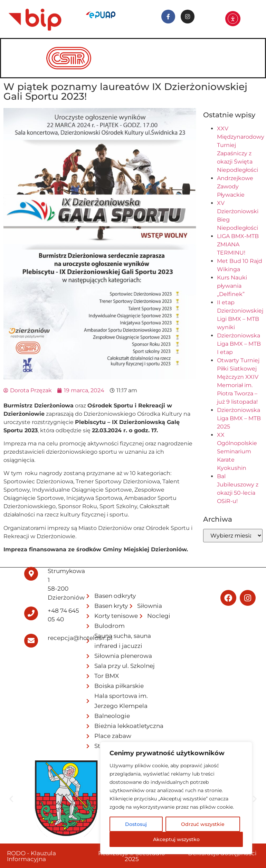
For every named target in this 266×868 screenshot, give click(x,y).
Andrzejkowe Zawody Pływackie (235, 186)
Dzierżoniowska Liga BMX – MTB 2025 (239, 418)
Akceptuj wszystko (176, 839)
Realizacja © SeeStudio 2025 (132, 856)
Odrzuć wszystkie (203, 824)
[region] (176, 798)
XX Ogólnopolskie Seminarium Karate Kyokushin (237, 451)
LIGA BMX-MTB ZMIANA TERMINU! (238, 244)
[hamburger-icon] (250, 49)
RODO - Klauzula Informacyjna (31, 856)
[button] (11, 798)
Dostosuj (136, 824)
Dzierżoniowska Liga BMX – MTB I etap (239, 344)
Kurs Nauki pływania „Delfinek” (232, 286)
